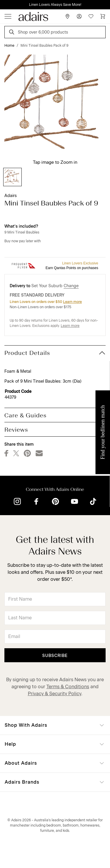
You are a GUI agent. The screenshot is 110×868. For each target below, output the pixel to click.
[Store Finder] (67, 16)
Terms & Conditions (68, 687)
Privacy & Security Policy (55, 694)
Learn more (72, 302)
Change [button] (71, 286)
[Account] (79, 16)
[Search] (13, 33)
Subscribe (55, 656)
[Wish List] (91, 16)
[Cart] (103, 16)
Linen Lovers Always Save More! (55, 5)
